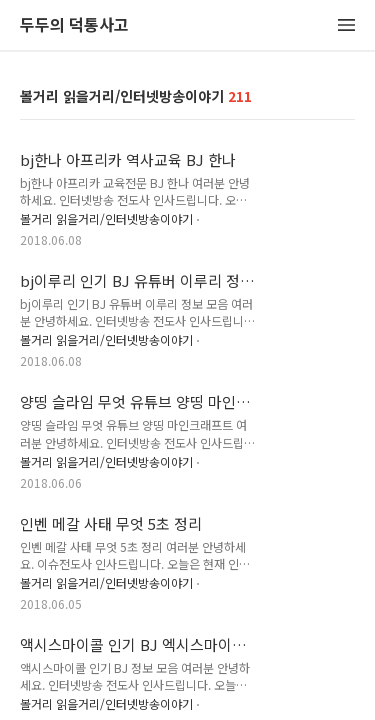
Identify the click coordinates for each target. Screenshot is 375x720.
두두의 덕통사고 (74, 25)
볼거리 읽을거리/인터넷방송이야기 (106, 218)
